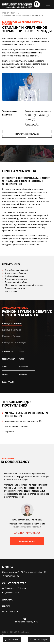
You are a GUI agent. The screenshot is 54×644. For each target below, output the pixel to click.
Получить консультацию (27, 134)
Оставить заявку (27, 541)
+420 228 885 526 (10, 611)
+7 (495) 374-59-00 (27, 533)
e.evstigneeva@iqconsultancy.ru (27, 527)
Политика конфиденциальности (17, 635)
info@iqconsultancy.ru (25, 622)
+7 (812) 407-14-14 (11, 592)
